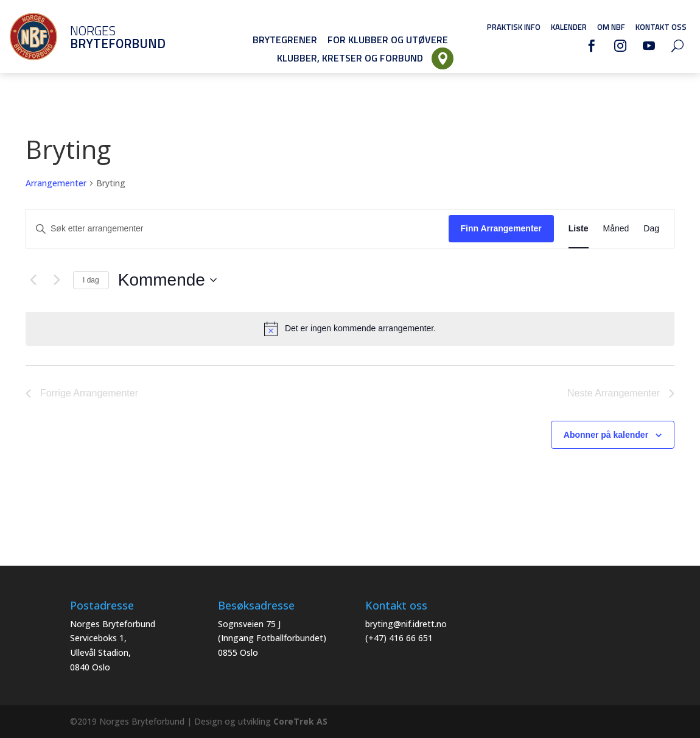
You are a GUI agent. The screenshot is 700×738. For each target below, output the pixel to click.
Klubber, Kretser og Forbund (350, 58)
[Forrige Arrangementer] (33, 280)
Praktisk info (514, 27)
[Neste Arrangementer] (57, 280)
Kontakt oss (661, 27)
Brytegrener (285, 40)
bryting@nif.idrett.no (406, 624)
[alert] (350, 329)
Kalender (569, 27)
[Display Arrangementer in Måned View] (616, 229)
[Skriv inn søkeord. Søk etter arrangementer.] (237, 229)
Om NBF (611, 27)
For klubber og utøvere (388, 40)
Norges (100, 37)
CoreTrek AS (300, 721)
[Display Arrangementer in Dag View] (651, 229)
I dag (91, 280)
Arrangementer (56, 183)
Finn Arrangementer (501, 228)
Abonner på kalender (606, 435)
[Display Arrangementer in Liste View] (579, 229)
